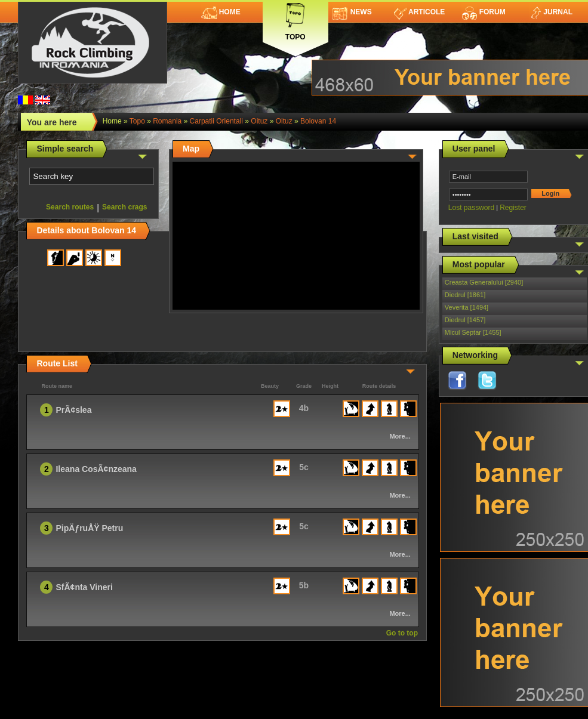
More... (400, 436)
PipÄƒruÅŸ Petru (89, 528)
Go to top (402, 633)
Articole (419, 12)
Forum (484, 12)
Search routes (70, 207)
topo (137, 121)
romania (167, 121)
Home (221, 12)
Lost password (471, 208)
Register (513, 208)
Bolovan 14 (318, 121)
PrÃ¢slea (73, 410)
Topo (295, 19)
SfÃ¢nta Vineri (84, 587)
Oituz (259, 121)
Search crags (124, 207)
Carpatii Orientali (216, 121)
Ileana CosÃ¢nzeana (96, 469)
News (352, 12)
